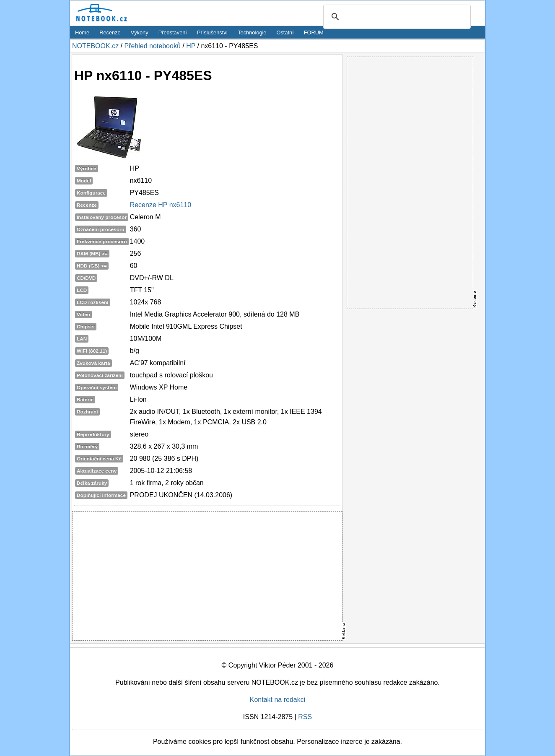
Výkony (140, 32)
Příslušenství (212, 32)
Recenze (110, 32)
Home (82, 32)
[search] (396, 17)
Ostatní (285, 32)
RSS (305, 717)
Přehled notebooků (152, 46)
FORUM (314, 32)
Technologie (252, 32)
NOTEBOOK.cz (95, 46)
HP (191, 46)
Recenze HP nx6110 (161, 205)
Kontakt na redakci (278, 700)
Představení (173, 32)
